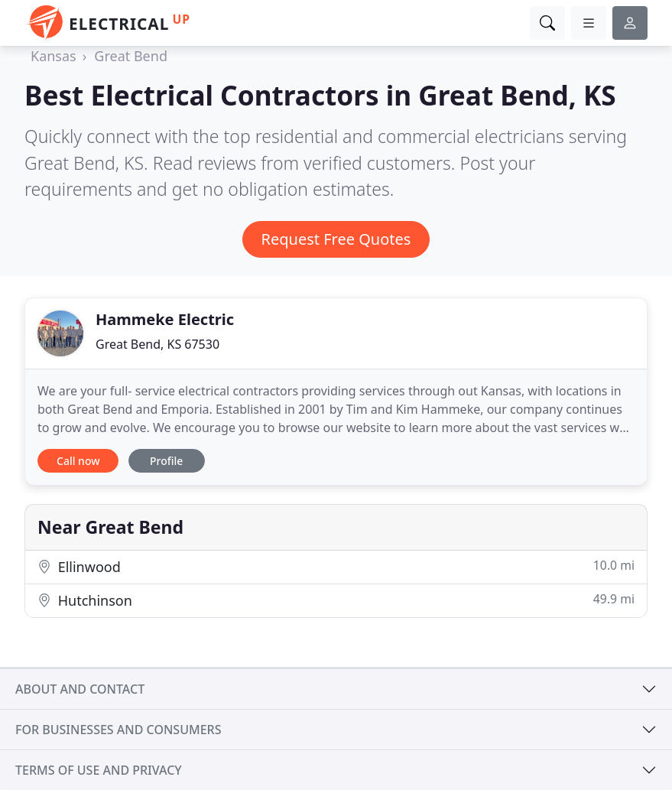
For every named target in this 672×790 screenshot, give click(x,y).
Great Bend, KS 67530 (157, 344)
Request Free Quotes (336, 239)
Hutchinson (336, 600)
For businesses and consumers (118, 730)
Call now (78, 461)
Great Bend (131, 56)
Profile (166, 461)
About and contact (80, 689)
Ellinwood (336, 566)
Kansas (54, 56)
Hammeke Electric (165, 319)
